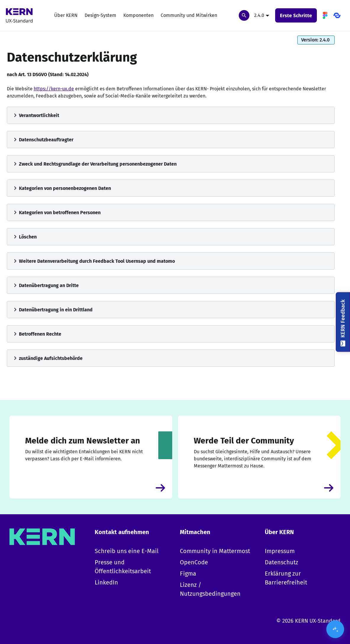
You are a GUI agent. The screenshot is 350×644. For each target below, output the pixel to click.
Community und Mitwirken (189, 15)
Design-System (100, 15)
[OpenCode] (337, 15)
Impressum (280, 551)
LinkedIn (106, 582)
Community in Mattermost (215, 551)
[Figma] (325, 15)
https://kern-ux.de (54, 89)
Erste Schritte (296, 15)
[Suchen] (244, 15)
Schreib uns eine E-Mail (127, 551)
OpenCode (194, 562)
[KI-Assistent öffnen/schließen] (335, 629)
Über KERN (66, 15)
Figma (188, 573)
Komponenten (138, 15)
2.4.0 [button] (259, 15)
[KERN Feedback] (343, 322)
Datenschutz (282, 562)
